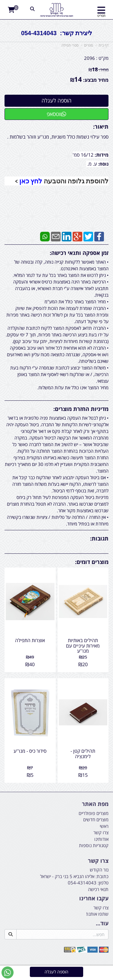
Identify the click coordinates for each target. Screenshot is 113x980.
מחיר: (99, 70)
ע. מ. (92, 164)
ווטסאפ (56, 114)
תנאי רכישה (98, 889)
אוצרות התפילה (30, 640)
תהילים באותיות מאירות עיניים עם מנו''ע (83, 646)
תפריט (101, 15)
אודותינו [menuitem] (101, 839)
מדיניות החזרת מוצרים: (81, 409)
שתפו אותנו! (97, 914)
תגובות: (99, 538)
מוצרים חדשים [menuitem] (96, 819)
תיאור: (101, 127)
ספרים (89, 45)
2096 (89, 58)
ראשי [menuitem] (104, 826)
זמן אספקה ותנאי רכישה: (79, 253)
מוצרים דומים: (92, 562)
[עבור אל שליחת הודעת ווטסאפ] (8, 972)
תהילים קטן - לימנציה (83, 754)
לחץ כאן (31, 181)
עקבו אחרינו (94, 899)
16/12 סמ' (84, 155)
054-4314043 (82, 883)
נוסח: (103, 164)
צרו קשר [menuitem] (101, 832)
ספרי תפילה (70, 45)
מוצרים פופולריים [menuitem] (94, 813)
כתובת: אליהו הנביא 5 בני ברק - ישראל (74, 876)
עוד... (102, 923)
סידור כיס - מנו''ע (30, 751)
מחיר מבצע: (96, 80)
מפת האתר (95, 804)
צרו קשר (98, 861)
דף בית (104, 45)
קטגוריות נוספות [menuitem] (94, 845)
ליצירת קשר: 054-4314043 (56, 33)
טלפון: (103, 883)
